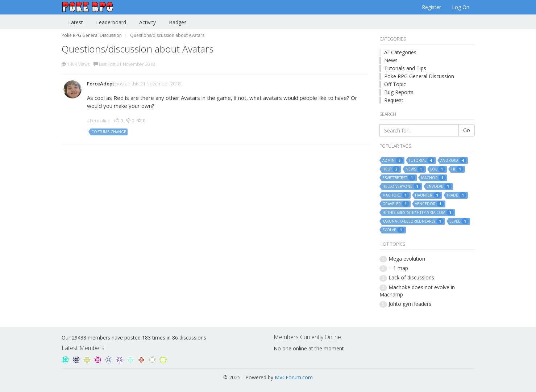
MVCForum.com (294, 377)
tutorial (422, 160)
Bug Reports (399, 92)
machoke (396, 195)
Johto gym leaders (410, 304)
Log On (461, 7)
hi (457, 169)
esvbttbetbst (399, 178)
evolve (393, 230)
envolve (439, 186)
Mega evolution (407, 259)
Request (394, 100)
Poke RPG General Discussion (419, 76)
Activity (147, 22)
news (415, 169)
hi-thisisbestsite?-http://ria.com (418, 212)
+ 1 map (398, 268)
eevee (459, 221)
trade (456, 195)
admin (393, 160)
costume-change (109, 132)
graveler (396, 204)
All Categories (400, 52)
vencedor (429, 204)
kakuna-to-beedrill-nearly (413, 221)
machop (433, 178)
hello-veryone (402, 186)
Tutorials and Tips (405, 68)
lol (438, 169)
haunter (428, 195)
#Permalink (98, 121)
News (391, 60)
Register (431, 7)
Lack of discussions (411, 277)
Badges (178, 22)
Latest (76, 22)
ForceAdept (101, 84)
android (453, 160)
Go (467, 130)
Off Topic (395, 84)
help (391, 169)
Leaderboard (111, 22)
